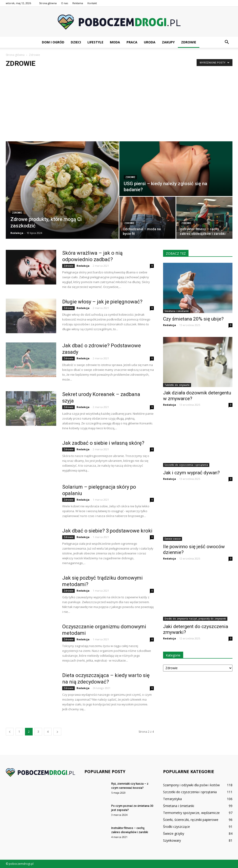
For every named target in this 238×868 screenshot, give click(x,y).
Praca (132, 42)
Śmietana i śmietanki (177, 311)
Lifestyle (95, 42)
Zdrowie (189, 42)
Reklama (78, 3)
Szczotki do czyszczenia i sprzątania (186, 465)
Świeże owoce (173, 539)
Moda (115, 42)
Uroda (150, 42)
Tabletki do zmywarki (177, 385)
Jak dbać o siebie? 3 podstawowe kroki (107, 531)
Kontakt (92, 3)
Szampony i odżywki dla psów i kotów (191, 785)
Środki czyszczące (176, 827)
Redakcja (17, 233)
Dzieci (76, 42)
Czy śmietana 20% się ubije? (193, 319)
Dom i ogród (53, 42)
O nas (65, 3)
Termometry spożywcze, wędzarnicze (191, 813)
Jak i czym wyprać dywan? (191, 473)
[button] (227, 42)
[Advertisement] (119, 107)
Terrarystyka (172, 799)
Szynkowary (172, 840)
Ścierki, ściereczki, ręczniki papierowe (191, 820)
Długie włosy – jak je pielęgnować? (103, 302)
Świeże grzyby (174, 833)
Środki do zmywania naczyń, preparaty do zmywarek (195, 619)
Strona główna (48, 3)
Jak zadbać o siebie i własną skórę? (104, 443)
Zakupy (168, 42)
